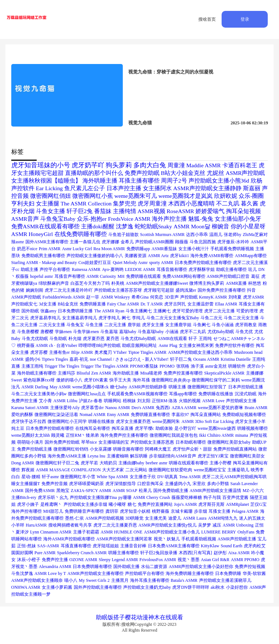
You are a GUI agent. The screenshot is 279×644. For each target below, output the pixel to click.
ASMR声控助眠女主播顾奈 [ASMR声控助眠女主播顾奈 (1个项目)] (37, 580)
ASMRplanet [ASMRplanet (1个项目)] (237, 504)
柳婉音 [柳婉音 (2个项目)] (221, 226)
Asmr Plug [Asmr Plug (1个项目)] (168, 345)
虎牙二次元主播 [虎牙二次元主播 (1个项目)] (219, 311)
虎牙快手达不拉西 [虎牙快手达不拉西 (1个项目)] (29, 421)
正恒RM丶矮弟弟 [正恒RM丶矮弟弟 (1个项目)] (82, 435)
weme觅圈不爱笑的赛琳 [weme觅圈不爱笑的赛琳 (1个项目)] (221, 408)
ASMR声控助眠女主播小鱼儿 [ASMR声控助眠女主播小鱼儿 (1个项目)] (172, 532)
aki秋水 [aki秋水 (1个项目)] (218, 587)
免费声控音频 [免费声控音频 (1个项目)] (54, 484)
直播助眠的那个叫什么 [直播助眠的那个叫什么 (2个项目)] (94, 173)
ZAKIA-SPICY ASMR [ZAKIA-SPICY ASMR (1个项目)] (91, 491)
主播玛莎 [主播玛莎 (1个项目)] (66, 373)
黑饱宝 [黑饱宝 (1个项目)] (63, 491)
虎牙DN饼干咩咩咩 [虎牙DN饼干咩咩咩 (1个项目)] (191, 587)
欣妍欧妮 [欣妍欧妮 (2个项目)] (226, 196)
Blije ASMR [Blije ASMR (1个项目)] (82, 352)
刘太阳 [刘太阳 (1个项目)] (144, 401)
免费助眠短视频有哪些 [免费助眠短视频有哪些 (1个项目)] (244, 415)
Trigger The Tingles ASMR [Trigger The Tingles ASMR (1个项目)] (105, 366)
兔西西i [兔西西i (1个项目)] (163, 408)
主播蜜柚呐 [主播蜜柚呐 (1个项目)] (118, 456)
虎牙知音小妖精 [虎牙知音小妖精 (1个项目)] (135, 511)
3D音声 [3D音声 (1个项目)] (172, 297)
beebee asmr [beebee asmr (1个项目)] (157, 463)
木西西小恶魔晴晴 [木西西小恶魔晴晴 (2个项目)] (191, 203)
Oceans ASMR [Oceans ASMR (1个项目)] (206, 359)
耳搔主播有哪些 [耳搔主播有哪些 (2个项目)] (139, 181)
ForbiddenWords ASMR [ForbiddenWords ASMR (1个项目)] (64, 297)
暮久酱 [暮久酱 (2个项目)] (250, 203)
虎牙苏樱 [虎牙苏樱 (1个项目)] (39, 352)
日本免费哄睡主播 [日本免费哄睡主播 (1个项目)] (75, 311)
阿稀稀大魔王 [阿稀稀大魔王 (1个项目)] (158, 449)
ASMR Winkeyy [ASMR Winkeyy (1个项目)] (115, 297)
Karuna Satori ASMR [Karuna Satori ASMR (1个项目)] (30, 408)
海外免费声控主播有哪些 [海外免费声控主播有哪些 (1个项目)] (124, 435)
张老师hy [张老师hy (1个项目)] (232, 235)
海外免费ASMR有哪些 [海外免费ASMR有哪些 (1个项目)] (212, 256)
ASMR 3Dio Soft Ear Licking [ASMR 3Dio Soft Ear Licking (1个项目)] (207, 421)
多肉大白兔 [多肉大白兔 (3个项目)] (150, 165)
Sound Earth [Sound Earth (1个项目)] (231, 546)
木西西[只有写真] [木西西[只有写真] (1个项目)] (195, 553)
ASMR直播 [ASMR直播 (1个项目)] (236, 283)
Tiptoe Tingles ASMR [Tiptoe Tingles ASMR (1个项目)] (147, 352)
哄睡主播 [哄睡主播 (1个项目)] (177, 387)
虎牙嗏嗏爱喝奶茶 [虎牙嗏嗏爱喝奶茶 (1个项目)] (86, 484)
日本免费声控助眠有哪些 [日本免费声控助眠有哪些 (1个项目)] (50, 428)
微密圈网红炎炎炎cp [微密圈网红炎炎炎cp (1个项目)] (171, 380)
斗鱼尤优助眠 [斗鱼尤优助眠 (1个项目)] (35, 339)
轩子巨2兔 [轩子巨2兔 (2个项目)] (80, 211)
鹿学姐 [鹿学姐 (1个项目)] (134, 325)
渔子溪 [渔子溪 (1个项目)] (197, 366)
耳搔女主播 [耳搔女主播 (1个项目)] (219, 511)
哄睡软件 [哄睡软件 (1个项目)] (237, 366)
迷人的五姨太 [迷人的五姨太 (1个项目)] (252, 518)
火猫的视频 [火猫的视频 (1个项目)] (190, 401)
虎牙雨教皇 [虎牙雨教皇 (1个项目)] (246, 325)
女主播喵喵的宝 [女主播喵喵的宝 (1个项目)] (114, 442)
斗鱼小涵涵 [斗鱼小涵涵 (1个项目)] (223, 325)
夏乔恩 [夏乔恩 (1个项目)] (113, 339)
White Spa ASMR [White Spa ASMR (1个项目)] (112, 477)
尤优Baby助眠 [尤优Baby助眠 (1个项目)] (221, 332)
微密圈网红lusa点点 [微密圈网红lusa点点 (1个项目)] (87, 394)
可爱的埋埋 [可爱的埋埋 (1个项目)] (247, 311)
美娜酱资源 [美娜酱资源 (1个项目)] (136, 256)
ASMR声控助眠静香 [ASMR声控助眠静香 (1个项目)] (148, 387)
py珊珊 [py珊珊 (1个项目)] (125, 497)
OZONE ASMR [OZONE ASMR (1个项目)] (83, 560)
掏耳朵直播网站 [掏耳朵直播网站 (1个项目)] (206, 415)
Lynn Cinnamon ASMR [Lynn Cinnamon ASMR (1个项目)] (51, 532)
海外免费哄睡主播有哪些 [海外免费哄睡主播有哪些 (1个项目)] (190, 573)
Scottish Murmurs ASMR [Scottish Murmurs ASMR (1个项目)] (163, 235)
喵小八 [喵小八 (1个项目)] (71, 580)
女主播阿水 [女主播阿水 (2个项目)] (157, 188)
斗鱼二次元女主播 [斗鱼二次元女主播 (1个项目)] (241, 318)
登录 (245, 19)
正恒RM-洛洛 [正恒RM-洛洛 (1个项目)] (165, 401)
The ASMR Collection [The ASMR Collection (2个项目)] (86, 203)
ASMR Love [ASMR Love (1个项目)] (213, 401)
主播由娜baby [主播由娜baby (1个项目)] (131, 463)
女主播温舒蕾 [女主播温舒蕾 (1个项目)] (201, 304)
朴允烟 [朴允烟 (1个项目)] (75, 339)
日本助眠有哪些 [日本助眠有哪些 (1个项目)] (191, 442)
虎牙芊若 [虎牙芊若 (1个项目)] (89, 463)
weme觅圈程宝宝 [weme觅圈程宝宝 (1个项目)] (210, 470)
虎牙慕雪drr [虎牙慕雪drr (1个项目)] (92, 408)
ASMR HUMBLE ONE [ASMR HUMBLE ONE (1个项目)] (122, 532)
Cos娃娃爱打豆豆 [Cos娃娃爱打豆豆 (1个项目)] (95, 263)
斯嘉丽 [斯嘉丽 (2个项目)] (252, 188)
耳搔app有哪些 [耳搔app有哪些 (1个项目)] (183, 394)
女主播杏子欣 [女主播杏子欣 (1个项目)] (143, 477)
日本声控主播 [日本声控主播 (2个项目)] (124, 188)
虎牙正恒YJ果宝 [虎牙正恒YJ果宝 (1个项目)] (213, 456)
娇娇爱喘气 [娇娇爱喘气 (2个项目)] (210, 211)
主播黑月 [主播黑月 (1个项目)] (120, 580)
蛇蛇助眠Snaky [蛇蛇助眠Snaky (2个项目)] (153, 226)
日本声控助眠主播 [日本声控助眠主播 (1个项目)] (246, 387)
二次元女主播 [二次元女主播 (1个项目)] (52, 325)
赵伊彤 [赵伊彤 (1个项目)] (220, 553)
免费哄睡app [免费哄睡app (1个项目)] (138, 249)
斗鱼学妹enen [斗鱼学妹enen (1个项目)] (86, 332)
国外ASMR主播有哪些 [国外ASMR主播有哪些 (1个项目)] (47, 242)
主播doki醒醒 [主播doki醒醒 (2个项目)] (98, 226)
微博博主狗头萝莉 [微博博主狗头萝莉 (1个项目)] (207, 283)
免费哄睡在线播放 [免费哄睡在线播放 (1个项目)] (216, 394)
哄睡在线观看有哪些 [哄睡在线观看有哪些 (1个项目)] (189, 463)
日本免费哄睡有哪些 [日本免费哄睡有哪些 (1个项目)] (92, 567)
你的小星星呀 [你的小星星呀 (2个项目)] (248, 226)
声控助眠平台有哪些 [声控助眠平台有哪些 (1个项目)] (145, 573)
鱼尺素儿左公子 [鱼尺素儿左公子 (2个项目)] (85, 188)
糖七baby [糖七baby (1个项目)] (119, 387)
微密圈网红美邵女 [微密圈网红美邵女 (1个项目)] (247, 456)
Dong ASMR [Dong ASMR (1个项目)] (23, 463)
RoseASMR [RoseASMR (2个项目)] (180, 211)
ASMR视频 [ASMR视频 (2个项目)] (151, 211)
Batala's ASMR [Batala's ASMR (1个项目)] (184, 580)
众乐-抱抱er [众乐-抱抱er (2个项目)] (92, 219)
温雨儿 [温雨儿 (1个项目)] (216, 235)
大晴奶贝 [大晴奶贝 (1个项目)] (108, 463)
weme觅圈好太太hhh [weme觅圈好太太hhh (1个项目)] (31, 435)
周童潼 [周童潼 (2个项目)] (176, 165)
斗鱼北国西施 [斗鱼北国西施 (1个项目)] (203, 242)
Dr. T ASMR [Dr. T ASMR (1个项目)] (152, 304)
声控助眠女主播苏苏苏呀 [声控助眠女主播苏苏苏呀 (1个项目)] (118, 290)
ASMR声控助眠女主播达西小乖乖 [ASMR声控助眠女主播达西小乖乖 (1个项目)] (200, 352)
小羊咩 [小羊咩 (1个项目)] (18, 525)
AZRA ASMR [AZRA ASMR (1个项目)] (184, 408)
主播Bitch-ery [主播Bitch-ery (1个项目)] (24, 497)
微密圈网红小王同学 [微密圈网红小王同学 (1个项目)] (67, 421)
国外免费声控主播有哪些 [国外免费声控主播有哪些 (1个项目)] (222, 290)
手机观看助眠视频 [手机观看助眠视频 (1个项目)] (199, 539)
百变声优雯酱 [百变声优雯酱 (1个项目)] (235, 497)
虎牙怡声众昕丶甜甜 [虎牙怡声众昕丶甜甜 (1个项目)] (192, 449)
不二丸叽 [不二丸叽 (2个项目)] (228, 203)
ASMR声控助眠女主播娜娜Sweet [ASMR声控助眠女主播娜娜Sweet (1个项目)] (157, 283)
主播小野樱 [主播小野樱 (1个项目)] (221, 463)
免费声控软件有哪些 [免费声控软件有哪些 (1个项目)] (235, 345)
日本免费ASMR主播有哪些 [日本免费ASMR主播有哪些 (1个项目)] (174, 546)
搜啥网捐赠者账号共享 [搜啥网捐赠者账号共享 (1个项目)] (70, 525)
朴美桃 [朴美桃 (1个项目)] (118, 283)
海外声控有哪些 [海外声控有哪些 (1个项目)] (27, 511)
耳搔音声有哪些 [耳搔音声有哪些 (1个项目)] (70, 276)
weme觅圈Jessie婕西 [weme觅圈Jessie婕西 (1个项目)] (217, 428)
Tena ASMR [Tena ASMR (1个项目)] (190, 477)
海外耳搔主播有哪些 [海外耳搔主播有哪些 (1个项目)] (150, 580)
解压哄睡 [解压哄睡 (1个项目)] (139, 456)
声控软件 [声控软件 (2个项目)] (23, 188)
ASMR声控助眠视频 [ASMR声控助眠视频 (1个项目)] (105, 518)
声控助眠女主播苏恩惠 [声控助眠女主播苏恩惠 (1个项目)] (152, 442)
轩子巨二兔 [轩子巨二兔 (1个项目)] (181, 359)
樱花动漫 (137, 617)
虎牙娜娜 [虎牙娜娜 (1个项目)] (110, 242)
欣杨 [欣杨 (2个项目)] (256, 181)
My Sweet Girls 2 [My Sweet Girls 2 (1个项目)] (94, 580)
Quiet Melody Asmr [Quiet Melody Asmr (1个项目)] (130, 263)
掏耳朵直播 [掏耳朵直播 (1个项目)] (122, 428)
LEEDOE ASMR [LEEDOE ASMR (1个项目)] (140, 269)
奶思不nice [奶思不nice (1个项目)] (27, 249)
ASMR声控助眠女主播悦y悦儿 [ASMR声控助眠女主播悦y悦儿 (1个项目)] (167, 525)
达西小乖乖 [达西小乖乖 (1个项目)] (197, 235)
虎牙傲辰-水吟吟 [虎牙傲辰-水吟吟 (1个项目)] (233, 242)
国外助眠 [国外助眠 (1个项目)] (30, 311)
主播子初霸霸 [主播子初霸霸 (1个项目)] (86, 532)
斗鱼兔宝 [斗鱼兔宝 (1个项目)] (75, 325)
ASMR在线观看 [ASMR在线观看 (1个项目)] (172, 339)
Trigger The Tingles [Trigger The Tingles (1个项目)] (62, 366)
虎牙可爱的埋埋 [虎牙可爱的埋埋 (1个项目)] (187, 311)
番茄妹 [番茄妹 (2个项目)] (103, 211)
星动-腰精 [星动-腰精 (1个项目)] (31, 477)
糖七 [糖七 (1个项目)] (132, 504)
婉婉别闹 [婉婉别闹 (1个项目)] (35, 290)
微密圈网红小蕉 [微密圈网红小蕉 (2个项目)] (93, 196)
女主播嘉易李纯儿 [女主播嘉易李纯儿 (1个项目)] (80, 318)
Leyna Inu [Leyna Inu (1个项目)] (96, 456)
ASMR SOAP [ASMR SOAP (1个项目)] (125, 491)
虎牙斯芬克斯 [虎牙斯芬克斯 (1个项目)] (211, 504)
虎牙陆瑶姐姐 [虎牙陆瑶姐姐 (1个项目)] (106, 546)
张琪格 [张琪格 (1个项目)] (183, 366)
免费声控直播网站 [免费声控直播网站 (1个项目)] (155, 504)
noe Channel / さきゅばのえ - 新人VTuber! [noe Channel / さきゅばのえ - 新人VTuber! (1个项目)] (129, 359)
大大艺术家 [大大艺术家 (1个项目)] (113, 470)
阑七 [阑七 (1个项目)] (126, 318)
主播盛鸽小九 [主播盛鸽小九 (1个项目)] (178, 484)
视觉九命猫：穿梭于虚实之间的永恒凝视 (171, 72)
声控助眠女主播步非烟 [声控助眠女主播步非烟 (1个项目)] (85, 504)
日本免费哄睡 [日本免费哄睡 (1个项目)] (228, 573)
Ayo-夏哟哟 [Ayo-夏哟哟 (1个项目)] (113, 269)
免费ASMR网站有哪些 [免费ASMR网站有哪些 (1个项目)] (184, 276)
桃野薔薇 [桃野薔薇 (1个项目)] (161, 511)
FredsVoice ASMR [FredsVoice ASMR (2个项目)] (129, 219)
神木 (154, 617)
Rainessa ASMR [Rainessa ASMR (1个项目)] (86, 269)
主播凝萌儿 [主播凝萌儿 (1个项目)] (238, 470)
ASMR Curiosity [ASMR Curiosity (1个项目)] (101, 276)
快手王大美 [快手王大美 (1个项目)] (120, 380)
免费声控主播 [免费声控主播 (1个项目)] (55, 560)
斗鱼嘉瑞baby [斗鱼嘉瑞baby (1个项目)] (151, 332)
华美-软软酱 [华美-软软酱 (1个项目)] (254, 573)
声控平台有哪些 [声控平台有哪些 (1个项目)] (55, 269)
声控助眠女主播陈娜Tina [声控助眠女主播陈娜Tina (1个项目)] (93, 497)
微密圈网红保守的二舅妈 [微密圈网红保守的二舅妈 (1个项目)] (216, 380)
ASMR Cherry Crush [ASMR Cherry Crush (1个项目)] (151, 497)
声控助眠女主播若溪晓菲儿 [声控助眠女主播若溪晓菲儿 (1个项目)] (225, 580)
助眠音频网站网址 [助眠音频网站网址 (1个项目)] (139, 345)
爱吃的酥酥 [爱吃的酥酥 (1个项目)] (22, 415)
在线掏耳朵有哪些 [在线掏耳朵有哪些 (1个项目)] (93, 428)
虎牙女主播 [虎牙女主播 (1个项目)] (153, 325)
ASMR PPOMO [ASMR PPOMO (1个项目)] (245, 560)
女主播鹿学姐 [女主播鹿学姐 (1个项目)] (178, 325)
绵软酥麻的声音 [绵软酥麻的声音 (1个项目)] (54, 283)
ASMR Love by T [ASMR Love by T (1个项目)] (50, 573)
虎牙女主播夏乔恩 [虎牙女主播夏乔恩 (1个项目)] (133, 421)
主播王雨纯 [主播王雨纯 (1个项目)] (32, 366)
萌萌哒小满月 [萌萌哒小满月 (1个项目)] (30, 442)
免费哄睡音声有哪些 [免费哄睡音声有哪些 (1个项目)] (84, 511)
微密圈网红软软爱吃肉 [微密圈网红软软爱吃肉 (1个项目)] (170, 470)
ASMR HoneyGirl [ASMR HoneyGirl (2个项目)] (32, 234)
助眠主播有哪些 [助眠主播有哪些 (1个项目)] (231, 269)
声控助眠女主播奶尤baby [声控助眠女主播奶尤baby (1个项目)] (147, 587)
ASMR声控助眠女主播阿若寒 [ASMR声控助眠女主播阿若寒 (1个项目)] (124, 539)
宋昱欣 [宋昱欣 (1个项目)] (199, 484)
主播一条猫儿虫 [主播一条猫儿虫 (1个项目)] (85, 242)
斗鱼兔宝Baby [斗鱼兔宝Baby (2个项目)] (58, 219)
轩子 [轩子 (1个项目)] (193, 339)
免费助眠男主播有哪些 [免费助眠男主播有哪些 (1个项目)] (43, 256)
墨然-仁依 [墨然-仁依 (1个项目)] (74, 518)
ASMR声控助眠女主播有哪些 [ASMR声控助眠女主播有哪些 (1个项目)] (96, 573)
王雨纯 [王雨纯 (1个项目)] (205, 339)
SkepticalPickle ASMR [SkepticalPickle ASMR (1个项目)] (224, 373)
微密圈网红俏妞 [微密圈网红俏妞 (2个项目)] (50, 196)
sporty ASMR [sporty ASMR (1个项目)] (161, 263)
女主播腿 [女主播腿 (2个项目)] (48, 203)
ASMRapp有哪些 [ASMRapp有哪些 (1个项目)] (250, 256)
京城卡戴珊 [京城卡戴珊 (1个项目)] (182, 511)
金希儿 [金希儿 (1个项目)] (127, 242)
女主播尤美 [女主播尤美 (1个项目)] (156, 518)
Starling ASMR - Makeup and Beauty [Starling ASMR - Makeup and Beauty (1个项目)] (44, 263)
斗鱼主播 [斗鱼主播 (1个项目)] (94, 325)
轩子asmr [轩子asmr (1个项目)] (50, 477)
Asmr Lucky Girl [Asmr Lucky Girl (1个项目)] (77, 249)
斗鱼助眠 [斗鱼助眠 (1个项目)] (58, 339)
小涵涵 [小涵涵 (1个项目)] (172, 332)
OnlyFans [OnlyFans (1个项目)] (246, 532)
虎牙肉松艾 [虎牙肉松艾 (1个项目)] (255, 546)
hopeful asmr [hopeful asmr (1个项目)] (42, 276)
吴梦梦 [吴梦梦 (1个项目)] (205, 525)
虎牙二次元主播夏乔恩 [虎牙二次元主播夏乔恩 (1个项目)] (115, 525)
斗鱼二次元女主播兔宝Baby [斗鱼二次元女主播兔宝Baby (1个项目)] (173, 318)
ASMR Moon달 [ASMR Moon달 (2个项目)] (192, 226)
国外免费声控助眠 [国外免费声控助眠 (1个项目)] (62, 442)
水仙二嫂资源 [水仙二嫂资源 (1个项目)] (154, 567)
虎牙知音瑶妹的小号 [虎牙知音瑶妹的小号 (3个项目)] (41, 165)
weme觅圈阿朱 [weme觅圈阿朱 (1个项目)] (166, 421)
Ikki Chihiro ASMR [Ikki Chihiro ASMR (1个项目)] (216, 435)
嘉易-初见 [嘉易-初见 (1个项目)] (79, 359)
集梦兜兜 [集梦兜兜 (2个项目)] (125, 203)
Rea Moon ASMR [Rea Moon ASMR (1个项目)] (109, 249)
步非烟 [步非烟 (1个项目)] (201, 511)
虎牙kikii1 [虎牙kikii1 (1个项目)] (179, 256)
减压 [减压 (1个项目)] (217, 525)
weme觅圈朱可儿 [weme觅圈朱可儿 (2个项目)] (136, 196)
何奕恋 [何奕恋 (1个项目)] (157, 297)
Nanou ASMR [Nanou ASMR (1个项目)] (117, 408)
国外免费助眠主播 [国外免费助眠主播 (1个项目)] (171, 491)
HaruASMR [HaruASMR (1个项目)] (36, 525)
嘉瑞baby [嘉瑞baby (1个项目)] (128, 332)
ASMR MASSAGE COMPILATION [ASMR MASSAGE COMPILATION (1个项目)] (68, 470)
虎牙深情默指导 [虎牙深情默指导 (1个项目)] (121, 484)
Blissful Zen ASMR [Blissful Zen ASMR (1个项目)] (94, 373)
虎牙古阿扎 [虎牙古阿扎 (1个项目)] (175, 304)
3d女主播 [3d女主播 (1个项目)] (48, 304)
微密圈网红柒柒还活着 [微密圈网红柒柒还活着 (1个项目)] (56, 415)
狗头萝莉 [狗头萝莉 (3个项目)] (119, 165)
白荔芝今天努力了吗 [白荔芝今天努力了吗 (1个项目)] (90, 283)
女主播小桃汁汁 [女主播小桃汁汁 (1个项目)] (194, 249)
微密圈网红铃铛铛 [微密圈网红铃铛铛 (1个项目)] (71, 449)
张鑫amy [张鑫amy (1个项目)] (48, 311)
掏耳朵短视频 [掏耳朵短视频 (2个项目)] (243, 211)
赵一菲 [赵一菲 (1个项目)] (93, 297)
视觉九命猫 (140, 123)
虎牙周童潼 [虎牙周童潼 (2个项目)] (152, 203)
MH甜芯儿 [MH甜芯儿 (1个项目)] (53, 511)
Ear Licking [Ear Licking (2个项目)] (49, 188)
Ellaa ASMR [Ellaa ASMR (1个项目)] (226, 304)
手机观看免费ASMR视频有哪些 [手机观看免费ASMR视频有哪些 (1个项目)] (137, 394)
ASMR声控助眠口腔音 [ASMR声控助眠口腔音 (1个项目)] (228, 276)
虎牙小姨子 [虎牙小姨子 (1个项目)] (28, 504)
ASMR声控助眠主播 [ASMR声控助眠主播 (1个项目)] (237, 539)
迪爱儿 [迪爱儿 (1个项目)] (175, 518)
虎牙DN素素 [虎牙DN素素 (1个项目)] (96, 380)
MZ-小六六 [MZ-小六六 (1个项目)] (253, 491)
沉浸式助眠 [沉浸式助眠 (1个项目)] (246, 394)
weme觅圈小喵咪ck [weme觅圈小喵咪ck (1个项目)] (90, 387)
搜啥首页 (207, 19)
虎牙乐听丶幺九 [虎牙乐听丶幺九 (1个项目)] (53, 497)
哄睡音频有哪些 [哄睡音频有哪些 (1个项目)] (128, 449)
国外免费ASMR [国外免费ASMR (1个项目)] (40, 491)
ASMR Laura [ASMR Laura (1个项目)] (195, 518)
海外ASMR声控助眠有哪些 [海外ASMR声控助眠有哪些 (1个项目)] (69, 539)
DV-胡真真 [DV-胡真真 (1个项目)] (167, 477)
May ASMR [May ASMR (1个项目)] (60, 387)
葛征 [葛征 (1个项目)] (255, 276)
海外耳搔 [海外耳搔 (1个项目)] (141, 380)
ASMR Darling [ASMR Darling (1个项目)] (35, 387)
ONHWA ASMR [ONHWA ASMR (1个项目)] (26, 587)
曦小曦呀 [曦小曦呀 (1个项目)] (117, 504)
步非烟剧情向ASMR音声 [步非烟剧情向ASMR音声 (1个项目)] (173, 456)
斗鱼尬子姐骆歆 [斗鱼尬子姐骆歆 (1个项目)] (124, 235)
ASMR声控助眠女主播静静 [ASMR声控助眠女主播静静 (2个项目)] (207, 188)
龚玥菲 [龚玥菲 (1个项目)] (112, 511)
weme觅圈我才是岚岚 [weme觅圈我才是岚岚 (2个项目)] (185, 196)
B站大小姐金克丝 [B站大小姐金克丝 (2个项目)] (183, 173)
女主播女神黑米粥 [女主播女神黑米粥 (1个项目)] (196, 345)
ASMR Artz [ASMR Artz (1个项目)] (158, 256)
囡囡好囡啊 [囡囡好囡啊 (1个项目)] (22, 553)
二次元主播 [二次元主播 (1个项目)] (115, 325)
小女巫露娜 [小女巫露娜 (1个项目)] (101, 449)
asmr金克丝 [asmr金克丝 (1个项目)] (216, 366)
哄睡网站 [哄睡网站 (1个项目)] (113, 401)
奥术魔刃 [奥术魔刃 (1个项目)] (103, 352)
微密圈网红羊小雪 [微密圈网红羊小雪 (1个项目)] (78, 477)
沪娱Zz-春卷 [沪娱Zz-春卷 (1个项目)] (91, 401)
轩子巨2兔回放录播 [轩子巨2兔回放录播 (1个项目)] (159, 553)
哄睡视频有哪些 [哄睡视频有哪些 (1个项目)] (252, 428)
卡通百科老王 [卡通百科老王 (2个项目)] (240, 165)
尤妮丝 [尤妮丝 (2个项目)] (215, 173)
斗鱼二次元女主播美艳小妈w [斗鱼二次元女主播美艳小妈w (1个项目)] (39, 394)
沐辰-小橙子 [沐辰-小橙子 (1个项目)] (29, 560)
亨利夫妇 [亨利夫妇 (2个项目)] (23, 203)
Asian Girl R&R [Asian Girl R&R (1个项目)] (215, 560)
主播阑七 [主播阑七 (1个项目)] (162, 311)
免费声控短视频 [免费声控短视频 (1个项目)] (250, 567)
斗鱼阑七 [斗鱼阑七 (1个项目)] (202, 325)
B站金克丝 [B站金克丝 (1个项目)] (68, 304)
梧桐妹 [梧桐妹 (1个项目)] (129, 401)
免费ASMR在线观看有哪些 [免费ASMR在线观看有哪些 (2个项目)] (45, 226)
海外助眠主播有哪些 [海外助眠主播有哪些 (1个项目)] (37, 373)
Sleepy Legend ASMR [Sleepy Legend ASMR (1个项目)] (118, 560)
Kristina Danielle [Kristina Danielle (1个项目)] (236, 359)
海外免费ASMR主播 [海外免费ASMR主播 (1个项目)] (67, 456)
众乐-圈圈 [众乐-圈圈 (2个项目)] (251, 196)
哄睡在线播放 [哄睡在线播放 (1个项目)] (101, 421)
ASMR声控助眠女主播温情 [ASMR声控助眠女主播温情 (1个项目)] (215, 491)
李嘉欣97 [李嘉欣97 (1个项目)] (180, 415)
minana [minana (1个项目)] (241, 435)
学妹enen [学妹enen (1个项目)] (63, 332)
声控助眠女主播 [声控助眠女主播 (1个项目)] (241, 401)
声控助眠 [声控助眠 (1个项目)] (189, 297)
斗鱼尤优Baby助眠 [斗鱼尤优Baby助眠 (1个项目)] (138, 339)
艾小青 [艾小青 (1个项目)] (45, 401)
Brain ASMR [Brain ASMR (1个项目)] (256, 408)
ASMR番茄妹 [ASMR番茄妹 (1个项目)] (164, 249)
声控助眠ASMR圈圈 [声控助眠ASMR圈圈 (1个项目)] (154, 242)
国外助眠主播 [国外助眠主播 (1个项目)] (126, 567)
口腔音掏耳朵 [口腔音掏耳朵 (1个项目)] (150, 484)
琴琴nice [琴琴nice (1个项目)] (89, 442)
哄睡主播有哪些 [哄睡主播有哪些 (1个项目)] (124, 553)
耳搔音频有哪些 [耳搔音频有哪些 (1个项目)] (172, 269)
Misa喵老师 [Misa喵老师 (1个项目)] (151, 373)
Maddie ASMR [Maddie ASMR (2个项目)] (204, 165)
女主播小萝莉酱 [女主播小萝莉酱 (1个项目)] (57, 587)
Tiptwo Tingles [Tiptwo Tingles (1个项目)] (55, 359)
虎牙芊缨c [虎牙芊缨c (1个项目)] (144, 428)
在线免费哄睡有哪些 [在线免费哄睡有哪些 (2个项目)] (81, 234)
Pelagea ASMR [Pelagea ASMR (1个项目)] (245, 511)
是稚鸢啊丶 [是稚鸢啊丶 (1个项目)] (51, 504)
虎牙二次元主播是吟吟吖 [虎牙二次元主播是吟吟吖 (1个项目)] (69, 290)
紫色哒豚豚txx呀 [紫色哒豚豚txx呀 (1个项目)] (39, 380)
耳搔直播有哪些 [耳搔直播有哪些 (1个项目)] (76, 546)
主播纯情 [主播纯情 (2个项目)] (125, 211)
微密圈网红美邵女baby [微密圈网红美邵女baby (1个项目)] (229, 442)
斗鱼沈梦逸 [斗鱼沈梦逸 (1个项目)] (22, 573)
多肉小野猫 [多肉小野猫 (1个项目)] (218, 484)
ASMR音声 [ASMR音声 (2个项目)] (25, 219)
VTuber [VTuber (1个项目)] (120, 352)
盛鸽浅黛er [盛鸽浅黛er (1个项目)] (186, 290)
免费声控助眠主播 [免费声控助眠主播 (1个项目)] (35, 449)
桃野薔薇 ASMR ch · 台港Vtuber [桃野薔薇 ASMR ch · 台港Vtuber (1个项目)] (47, 345)
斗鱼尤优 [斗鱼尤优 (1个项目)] (244, 332)
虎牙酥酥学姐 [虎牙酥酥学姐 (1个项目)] (202, 269)
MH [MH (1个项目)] (121, 276)
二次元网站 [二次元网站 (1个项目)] (136, 470)
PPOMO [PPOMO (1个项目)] (167, 366)
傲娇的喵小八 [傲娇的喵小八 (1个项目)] (69, 380)
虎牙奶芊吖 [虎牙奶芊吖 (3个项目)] (88, 165)
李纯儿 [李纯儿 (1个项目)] (138, 318)
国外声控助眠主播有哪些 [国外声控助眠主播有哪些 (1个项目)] (98, 587)
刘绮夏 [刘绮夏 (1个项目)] (235, 297)
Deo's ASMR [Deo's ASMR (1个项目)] (143, 408)
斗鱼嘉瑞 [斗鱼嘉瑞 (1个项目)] (109, 332)
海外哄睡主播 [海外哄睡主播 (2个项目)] (100, 181)
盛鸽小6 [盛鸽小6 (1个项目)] (33, 359)
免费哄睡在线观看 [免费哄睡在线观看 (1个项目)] (143, 276)
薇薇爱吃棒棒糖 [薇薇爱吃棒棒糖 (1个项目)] (187, 497)
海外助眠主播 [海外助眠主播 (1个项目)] (126, 373)
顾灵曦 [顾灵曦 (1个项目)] (58, 435)
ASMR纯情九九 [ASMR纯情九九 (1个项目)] (223, 518)
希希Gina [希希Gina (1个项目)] (140, 297)
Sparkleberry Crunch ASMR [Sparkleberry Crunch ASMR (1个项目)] (82, 553)
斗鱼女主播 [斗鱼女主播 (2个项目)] (50, 211)
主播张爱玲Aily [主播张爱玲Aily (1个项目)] (65, 408)
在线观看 (171, 617)
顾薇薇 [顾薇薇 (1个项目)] (182, 242)
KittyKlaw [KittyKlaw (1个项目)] (210, 546)
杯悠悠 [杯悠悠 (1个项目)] (255, 283)
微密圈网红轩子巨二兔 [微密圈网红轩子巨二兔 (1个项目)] (57, 463)
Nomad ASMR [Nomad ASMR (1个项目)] (93, 415)
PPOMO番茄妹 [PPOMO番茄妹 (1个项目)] (144, 366)
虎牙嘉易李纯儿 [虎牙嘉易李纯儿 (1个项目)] (45, 318)
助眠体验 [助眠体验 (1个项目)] (164, 428)
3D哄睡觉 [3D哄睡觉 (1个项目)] (135, 518)
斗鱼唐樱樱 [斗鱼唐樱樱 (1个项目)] (28, 332)
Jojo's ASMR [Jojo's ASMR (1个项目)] (185, 504)
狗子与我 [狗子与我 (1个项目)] (212, 497)
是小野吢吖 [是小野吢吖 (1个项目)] (185, 428)
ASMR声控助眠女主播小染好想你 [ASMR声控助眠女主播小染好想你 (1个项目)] (201, 567)
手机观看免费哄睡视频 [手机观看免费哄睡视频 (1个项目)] (232, 249)
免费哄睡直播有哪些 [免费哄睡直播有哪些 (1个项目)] (150, 415)
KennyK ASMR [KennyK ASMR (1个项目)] (213, 297)
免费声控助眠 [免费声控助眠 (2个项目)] (142, 173)
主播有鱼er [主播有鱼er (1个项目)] (59, 352)
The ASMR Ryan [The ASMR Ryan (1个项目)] (109, 311)
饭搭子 (116, 617)
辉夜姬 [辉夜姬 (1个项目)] (28, 470)
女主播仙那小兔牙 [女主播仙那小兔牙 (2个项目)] (238, 219)
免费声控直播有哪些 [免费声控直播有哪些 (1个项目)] (183, 373)
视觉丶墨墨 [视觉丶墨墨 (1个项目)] (189, 560)
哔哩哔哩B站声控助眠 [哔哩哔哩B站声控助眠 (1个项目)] (100, 345)
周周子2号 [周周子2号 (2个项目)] (174, 181)
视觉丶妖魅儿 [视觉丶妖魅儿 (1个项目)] (167, 539)
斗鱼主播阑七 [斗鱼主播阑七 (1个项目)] (139, 311)
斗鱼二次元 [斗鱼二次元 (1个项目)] (211, 318)
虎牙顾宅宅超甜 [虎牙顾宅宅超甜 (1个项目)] (159, 290)
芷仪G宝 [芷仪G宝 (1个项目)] (258, 504)
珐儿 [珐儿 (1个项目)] (252, 269)
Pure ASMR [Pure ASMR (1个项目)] (45, 553)
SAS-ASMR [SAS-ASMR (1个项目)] (48, 546)
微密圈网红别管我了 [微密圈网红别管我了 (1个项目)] (207, 387)
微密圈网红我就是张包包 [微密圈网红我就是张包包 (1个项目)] (174, 435)
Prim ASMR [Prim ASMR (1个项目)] (50, 249)
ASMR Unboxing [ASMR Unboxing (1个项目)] (238, 525)
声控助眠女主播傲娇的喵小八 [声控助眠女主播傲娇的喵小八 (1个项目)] (95, 256)
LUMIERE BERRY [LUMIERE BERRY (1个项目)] (219, 532)
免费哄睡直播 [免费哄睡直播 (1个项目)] (93, 304)
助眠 (102, 617)
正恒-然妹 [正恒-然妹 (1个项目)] (27, 546)
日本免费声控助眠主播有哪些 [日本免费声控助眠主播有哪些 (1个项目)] (203, 263)
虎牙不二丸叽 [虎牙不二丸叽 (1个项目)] (193, 332)
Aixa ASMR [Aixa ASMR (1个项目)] (239, 553)
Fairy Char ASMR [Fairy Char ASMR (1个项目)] (123, 304)
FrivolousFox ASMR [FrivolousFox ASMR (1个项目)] (158, 560)
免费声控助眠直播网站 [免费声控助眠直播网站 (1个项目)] (235, 449)
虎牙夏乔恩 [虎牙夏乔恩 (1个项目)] (94, 339)
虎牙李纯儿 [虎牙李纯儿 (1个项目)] (109, 318)
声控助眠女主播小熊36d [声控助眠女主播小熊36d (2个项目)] (219, 181)
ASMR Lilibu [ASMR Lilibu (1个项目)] (65, 401)
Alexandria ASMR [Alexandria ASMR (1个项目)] (55, 567)
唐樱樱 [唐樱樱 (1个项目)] (47, 332)
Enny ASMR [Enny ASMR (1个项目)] (118, 415)
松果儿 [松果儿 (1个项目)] (145, 491)
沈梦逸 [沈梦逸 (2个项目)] (125, 226)
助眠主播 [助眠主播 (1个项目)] (29, 269)
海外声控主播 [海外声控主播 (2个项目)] (169, 219)
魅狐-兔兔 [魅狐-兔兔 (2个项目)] (201, 219)
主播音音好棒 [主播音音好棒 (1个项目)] (133, 546)
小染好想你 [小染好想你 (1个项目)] (237, 587)
